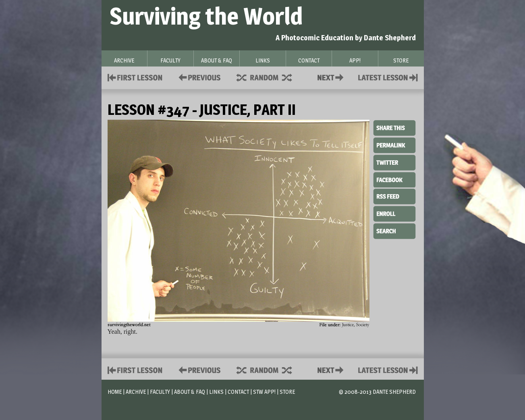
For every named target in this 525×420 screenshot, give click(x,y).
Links (216, 392)
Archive (136, 392)
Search (394, 230)
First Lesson (135, 77)
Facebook (394, 179)
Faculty (160, 392)
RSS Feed (394, 196)
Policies (198, 77)
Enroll (394, 213)
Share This (394, 128)
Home (115, 392)
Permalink (394, 145)
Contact (332, 77)
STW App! (264, 392)
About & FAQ (190, 392)
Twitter (394, 162)
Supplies (270, 77)
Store (287, 392)
